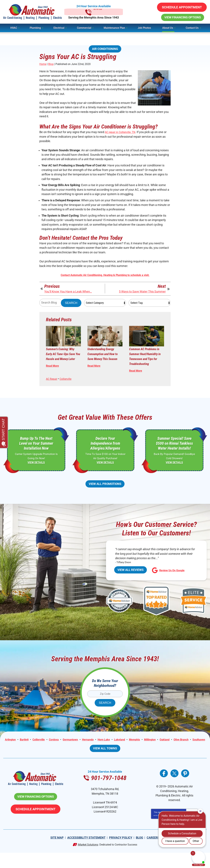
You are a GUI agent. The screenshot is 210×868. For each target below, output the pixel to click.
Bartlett (34, 749)
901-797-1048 (105, 12)
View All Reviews (131, 578)
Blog (51, 64)
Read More (53, 376)
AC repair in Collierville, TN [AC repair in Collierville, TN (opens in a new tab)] (122, 134)
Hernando (104, 749)
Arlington (18, 749)
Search (71, 308)
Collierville (68, 386)
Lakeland (139, 749)
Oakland (188, 749)
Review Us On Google (170, 579)
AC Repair (52, 386)
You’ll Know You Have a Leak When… (68, 297)
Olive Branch (96, 754)
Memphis (155, 749)
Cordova (67, 749)
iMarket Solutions (88, 860)
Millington (172, 749)
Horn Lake (121, 749)
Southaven (115, 754)
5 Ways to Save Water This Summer (142, 297)
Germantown (85, 749)
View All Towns (105, 763)
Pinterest (185, 788)
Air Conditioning (105, 49)
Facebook (164, 788)
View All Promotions (105, 491)
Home (43, 64)
